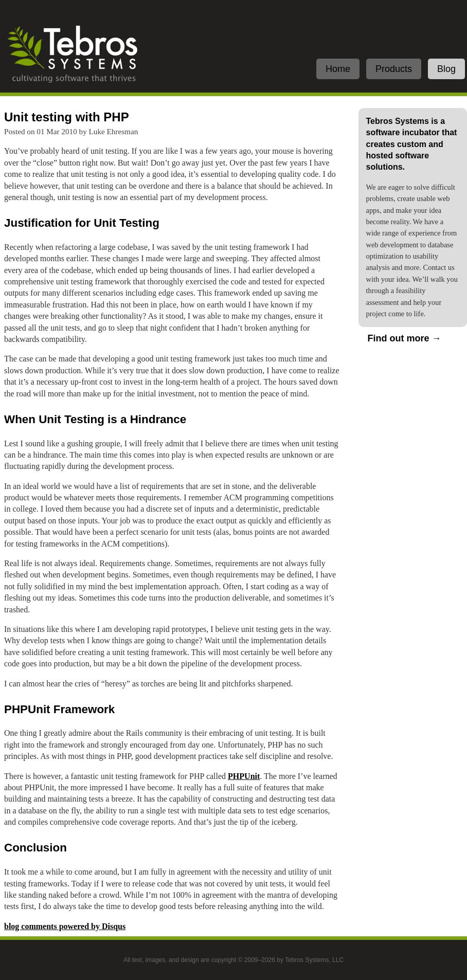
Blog (446, 69)
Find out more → (405, 338)
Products (394, 69)
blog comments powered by (65, 926)
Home (338, 69)
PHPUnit (244, 776)
